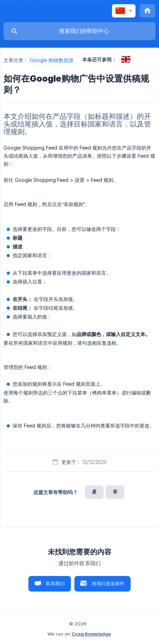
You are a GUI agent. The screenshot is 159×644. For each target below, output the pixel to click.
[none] (124, 11)
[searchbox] (79, 31)
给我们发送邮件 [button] (108, 583)
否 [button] (115, 492)
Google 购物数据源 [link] (52, 60)
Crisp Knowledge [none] (91, 634)
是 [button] (94, 492)
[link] (126, 59)
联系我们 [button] (55, 583)
